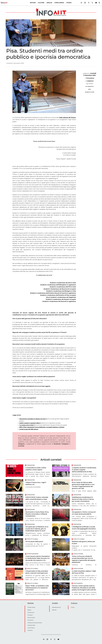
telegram (21, 444)
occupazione (90, 86)
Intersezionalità (31, 625)
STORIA (69, 3)
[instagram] (85, 3)
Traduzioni (30, 630)
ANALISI (49, 3)
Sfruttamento (78, 583)
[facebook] (89, 3)
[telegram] (81, 3)
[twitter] (92, 3)
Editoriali (54, 610)
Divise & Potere (78, 554)
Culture (73, 607)
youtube (21, 446)
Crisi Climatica (31, 628)
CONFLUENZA (59, 3)
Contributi (30, 615)
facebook (57, 444)
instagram (65, 444)
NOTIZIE (33, 3)
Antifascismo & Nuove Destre (35, 623)
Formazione (90, 78)
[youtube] (96, 3)
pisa (89, 89)
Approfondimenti (33, 554)
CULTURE (41, 3)
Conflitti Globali (32, 539)
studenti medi (90, 92)
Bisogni (29, 610)
